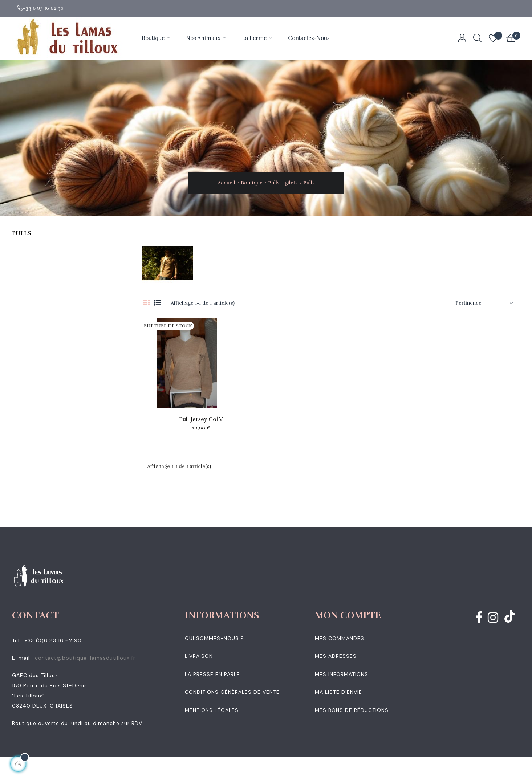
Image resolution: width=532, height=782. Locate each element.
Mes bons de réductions (352, 710)
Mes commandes (340, 638)
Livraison (199, 656)
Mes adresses (336, 656)
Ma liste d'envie (338, 692)
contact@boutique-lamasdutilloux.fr (85, 658)
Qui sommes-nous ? (214, 638)
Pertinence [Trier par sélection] (484, 303)
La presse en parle (212, 674)
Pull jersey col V (201, 419)
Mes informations (342, 674)
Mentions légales (212, 710)
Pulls (22, 233)
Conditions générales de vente (232, 692)
